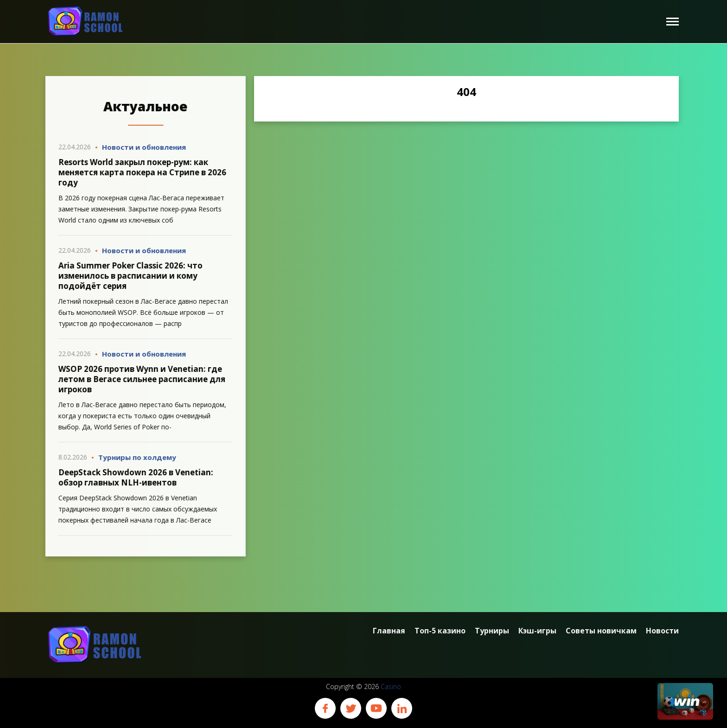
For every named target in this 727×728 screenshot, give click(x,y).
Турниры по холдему (133, 457)
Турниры (492, 631)
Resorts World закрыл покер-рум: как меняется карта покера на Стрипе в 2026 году (138, 172)
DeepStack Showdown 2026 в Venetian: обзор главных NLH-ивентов (132, 477)
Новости (662, 631)
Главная (389, 631)
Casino (391, 686)
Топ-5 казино (440, 631)
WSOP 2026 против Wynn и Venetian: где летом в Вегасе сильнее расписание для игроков (138, 379)
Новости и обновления (140, 147)
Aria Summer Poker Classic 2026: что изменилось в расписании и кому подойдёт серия (126, 276)
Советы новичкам (601, 631)
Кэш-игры (537, 631)
